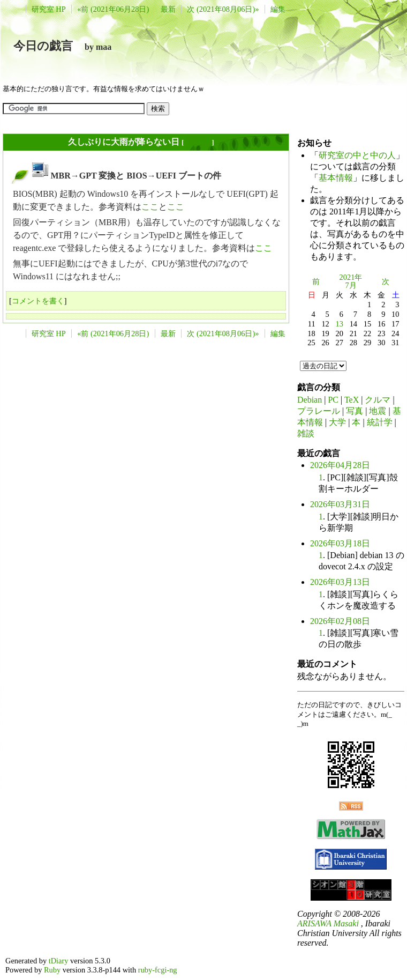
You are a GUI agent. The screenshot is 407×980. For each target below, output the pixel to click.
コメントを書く (38, 301)
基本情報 (336, 178)
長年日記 (198, 142)
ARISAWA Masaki (328, 923)
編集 (278, 9)
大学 (337, 422)
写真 (355, 411)
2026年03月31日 (340, 504)
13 (340, 324)
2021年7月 (351, 281)
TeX (352, 400)
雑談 (306, 433)
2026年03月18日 (340, 543)
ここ (150, 207)
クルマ (378, 400)
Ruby (52, 970)
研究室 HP (49, 9)
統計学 (380, 422)
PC (333, 400)
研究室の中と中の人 (357, 155)
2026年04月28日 (340, 465)
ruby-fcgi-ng (158, 970)
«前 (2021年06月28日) (113, 9)
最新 (168, 9)
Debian (310, 400)
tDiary (59, 961)
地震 (378, 411)
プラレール (319, 411)
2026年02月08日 (340, 621)
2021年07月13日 (36, 142)
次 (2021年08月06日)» (223, 9)
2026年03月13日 (340, 582)
